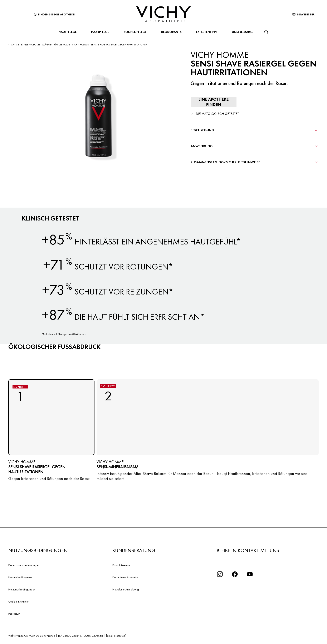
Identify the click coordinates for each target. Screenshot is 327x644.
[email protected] (116, 636)
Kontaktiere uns (121, 565)
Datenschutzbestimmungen (24, 565)
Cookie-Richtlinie (18, 601)
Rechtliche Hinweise (20, 577)
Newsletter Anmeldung (126, 589)
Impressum (14, 614)
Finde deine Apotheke (125, 577)
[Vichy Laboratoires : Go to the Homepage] (163, 14)
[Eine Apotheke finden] (214, 102)
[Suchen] (266, 32)
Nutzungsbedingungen (22, 589)
